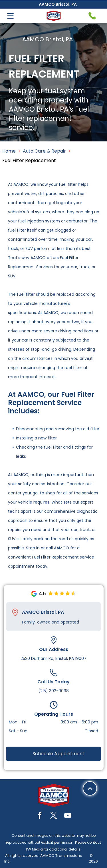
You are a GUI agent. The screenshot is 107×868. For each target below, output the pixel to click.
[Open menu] (10, 16)
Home (9, 151)
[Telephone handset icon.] (92, 16)
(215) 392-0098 (53, 691)
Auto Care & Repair (44, 151)
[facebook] (40, 816)
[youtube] (68, 816)
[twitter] (54, 816)
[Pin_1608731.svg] (15, 612)
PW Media (34, 849)
